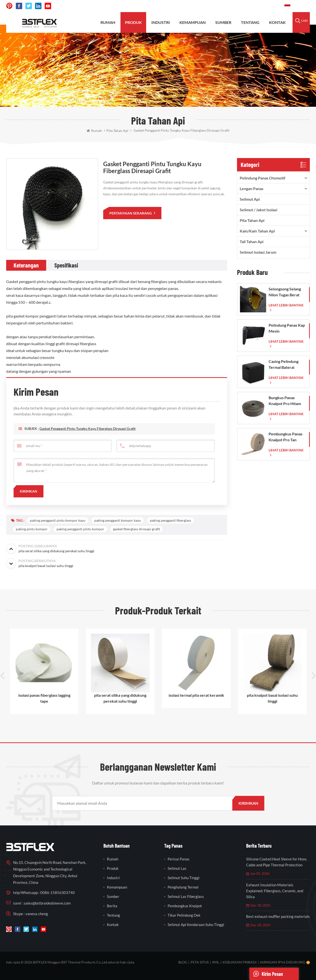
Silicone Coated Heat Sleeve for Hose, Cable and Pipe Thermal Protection (277, 862)
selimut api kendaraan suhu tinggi (196, 925)
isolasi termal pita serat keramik (196, 695)
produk (133, 22)
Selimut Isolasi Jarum (258, 252)
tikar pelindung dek (184, 915)
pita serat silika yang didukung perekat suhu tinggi (120, 698)
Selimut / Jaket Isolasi (258, 210)
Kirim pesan (266, 974)
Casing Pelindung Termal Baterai (284, 364)
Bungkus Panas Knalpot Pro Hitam (285, 401)
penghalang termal (183, 887)
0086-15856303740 (262, 6)
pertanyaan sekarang (131, 213)
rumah (108, 22)
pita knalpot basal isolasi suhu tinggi (272, 698)
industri (113, 878)
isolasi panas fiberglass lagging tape (44, 698)
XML (216, 962)
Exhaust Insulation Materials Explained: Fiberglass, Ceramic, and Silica (275, 891)
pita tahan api (252, 220)
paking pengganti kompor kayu (118, 520)
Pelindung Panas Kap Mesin (287, 328)
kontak (277, 22)
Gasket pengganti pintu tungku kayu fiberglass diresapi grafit (88, 436)
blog (183, 962)
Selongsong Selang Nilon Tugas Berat (285, 292)
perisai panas (179, 859)
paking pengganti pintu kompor (80, 529)
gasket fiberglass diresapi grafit (137, 529)
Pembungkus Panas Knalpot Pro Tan (286, 437)
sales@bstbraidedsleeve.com (212, 6)
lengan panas (252, 188)
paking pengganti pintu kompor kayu (58, 520)
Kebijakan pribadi (240, 962)
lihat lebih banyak (286, 305)
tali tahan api (252, 241)
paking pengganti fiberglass (170, 520)
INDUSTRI (161, 22)
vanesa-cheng (37, 914)
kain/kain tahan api (257, 231)
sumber (223, 22)
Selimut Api (250, 199)
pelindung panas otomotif (263, 178)
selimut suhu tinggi (184, 878)
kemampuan (193, 22)
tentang (250, 22)
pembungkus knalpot (185, 906)
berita (112, 906)
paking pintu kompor (32, 529)
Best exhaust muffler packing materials (278, 916)
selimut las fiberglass (186, 896)
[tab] (26, 265)
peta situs (200, 962)
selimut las (177, 868)
